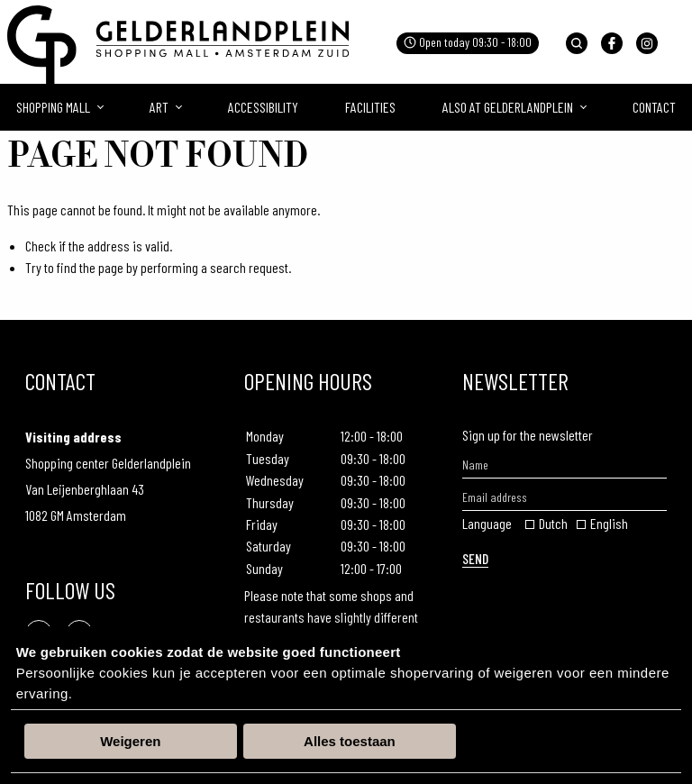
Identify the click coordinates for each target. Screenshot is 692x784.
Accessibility (263, 107)
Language (487, 523)
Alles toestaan (350, 741)
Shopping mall (53, 107)
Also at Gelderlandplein (508, 107)
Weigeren (130, 741)
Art (159, 107)
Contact (654, 107)
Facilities (370, 107)
